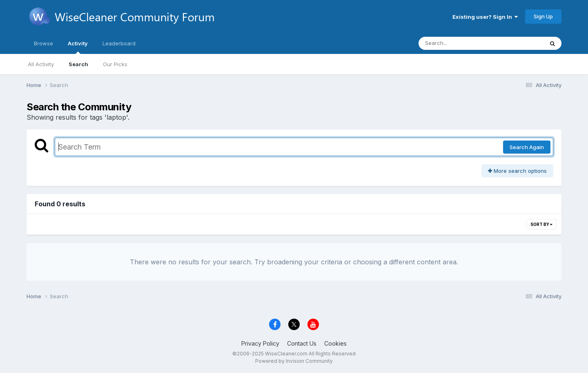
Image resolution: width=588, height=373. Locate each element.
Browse (43, 43)
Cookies (335, 343)
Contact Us (302, 343)
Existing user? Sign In (485, 17)
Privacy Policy (260, 343)
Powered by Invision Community (294, 361)
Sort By (541, 224)
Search (78, 64)
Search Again (527, 147)
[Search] (459, 43)
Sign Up (543, 16)
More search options (517, 171)
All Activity (41, 64)
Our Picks (115, 64)
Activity (78, 47)
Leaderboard (119, 43)
